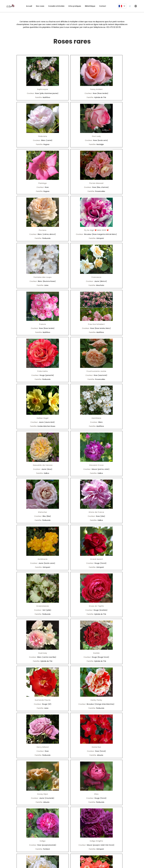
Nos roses (40, 6)
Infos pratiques (75, 6)
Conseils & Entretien (56, 6)
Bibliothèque (90, 6)
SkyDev (66, 864)
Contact (103, 6)
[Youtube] (25, 853)
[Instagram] (13, 853)
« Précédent (46, 828)
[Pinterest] (31, 853)
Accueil (29, 6)
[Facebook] (19, 853)
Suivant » (99, 828)
